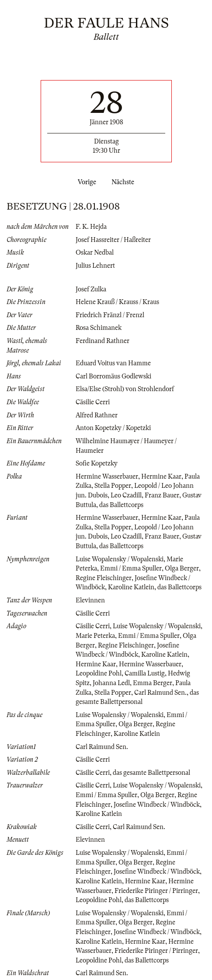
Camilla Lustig (145, 673)
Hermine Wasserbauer (107, 476)
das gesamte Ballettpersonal (151, 773)
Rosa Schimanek (99, 328)
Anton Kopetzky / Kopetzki (113, 428)
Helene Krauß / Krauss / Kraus (117, 302)
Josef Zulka (91, 289)
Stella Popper (113, 486)
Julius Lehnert (95, 266)
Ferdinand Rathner (103, 341)
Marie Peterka (95, 636)
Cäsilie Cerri (93, 402)
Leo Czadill (126, 495)
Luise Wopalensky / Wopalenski (120, 559)
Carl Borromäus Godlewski (113, 376)
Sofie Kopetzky (97, 463)
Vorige (85, 182)
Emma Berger (153, 683)
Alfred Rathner (97, 415)
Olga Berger (182, 568)
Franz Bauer (162, 495)
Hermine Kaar (161, 476)
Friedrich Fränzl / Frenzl (110, 315)
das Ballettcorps (121, 505)
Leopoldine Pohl (99, 673)
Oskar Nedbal (95, 252)
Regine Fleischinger (104, 578)
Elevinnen (90, 600)
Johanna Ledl (111, 683)
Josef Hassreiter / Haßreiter (113, 240)
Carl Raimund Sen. (160, 693)
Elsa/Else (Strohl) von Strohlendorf (125, 389)
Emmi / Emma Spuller (131, 568)
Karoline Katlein (131, 587)
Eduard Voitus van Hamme (113, 363)
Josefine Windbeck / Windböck (157, 805)
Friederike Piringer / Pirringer (156, 891)
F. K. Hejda (91, 227)
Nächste (125, 182)
